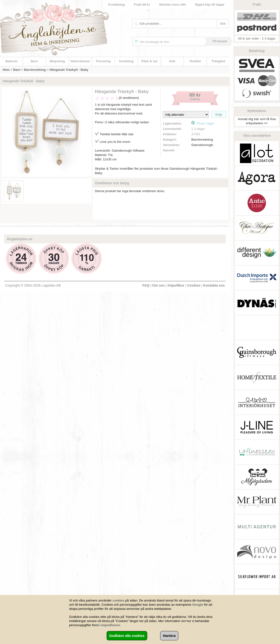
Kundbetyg (117, 5)
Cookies (194, 285)
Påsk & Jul (149, 61)
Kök (172, 61)
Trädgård (218, 61)
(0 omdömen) (129, 98)
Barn (34, 61)
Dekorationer (80, 61)
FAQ (146, 285)
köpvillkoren (111, 625)
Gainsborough (202, 145)
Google (198, 605)
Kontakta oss (214, 285)
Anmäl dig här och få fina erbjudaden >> (257, 121)
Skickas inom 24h (173, 5)
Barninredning (35, 70)
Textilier (195, 61)
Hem (6, 70)
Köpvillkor (176, 285)
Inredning (126, 61)
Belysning (57, 61)
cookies (118, 600)
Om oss (159, 285)
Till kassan (220, 41)
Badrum (11, 61)
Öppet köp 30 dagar (210, 5)
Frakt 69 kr (142, 5)
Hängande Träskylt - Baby (69, 70)
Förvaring (103, 61)
